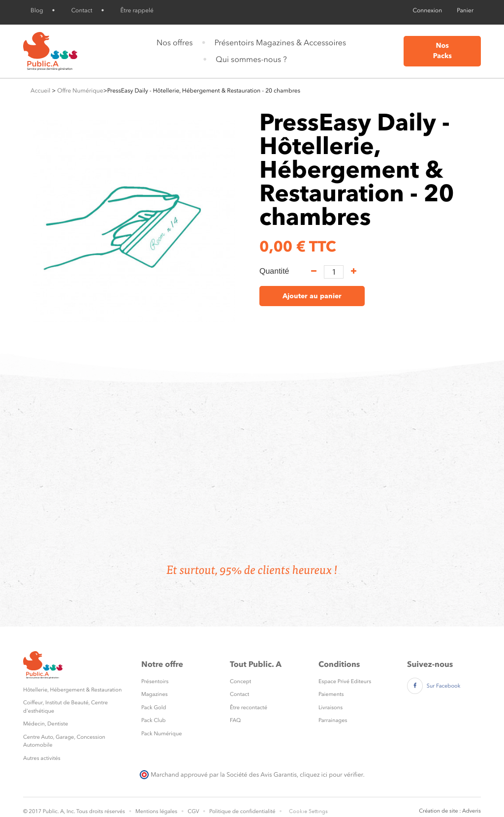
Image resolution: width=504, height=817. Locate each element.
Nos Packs (442, 51)
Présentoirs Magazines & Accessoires (280, 43)
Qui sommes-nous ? (251, 59)
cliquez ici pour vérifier (331, 774)
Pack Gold (154, 707)
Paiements (331, 694)
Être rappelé (137, 10)
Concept (240, 681)
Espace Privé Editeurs (345, 681)
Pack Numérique (162, 734)
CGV (193, 811)
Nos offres (175, 43)
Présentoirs (155, 681)
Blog (37, 10)
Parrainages (333, 720)
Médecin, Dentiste (46, 724)
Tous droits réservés (101, 811)
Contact (82, 10)
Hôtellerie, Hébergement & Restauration (72, 690)
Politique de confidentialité (242, 811)
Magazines (155, 694)
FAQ (235, 720)
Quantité (274, 271)
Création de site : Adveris (450, 811)
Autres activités (42, 758)
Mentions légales (156, 811)
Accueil (40, 91)
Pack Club (154, 720)
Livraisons (331, 707)
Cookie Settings (308, 811)
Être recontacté (249, 707)
